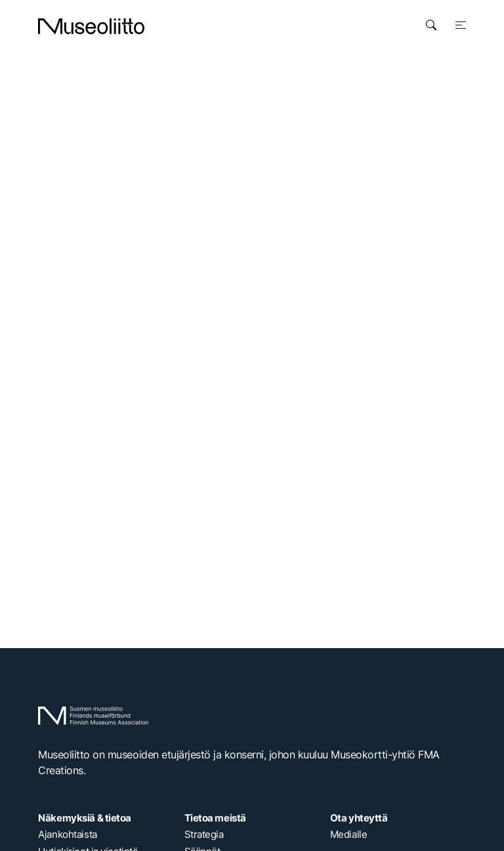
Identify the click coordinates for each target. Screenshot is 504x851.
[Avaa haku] (431, 25)
